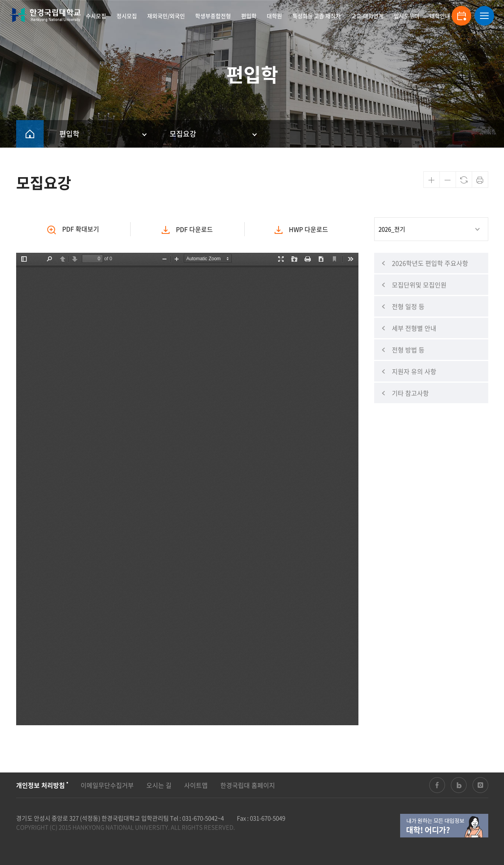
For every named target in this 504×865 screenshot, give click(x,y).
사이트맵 (196, 785)
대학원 (274, 16)
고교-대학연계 (367, 16)
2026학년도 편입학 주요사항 (430, 263)
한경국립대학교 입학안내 (45, 15)
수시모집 (96, 16)
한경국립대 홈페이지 (248, 785)
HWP (301, 229)
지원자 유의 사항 (414, 371)
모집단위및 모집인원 (419, 285)
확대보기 (73, 229)
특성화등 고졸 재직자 (317, 16)
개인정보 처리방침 (41, 785)
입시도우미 (407, 16)
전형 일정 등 (408, 306)
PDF (187, 229)
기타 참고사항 (410, 393)
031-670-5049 (268, 818)
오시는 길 (159, 785)
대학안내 (440, 16)
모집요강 (183, 134)
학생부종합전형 (213, 16)
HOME (30, 134)
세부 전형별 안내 (414, 328)
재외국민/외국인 (166, 16)
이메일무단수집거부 (107, 785)
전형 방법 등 (408, 350)
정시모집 (127, 16)
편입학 (249, 16)
